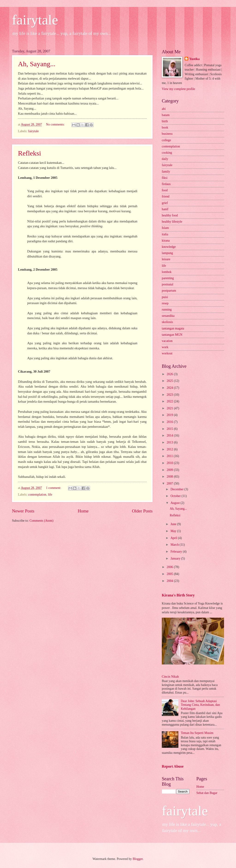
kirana (166, 241)
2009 (170, 470)
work (165, 347)
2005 (170, 574)
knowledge (169, 247)
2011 (170, 456)
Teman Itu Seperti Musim (197, 733)
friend (166, 196)
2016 (170, 422)
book (165, 127)
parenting (168, 278)
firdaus (166, 184)
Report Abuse (173, 766)
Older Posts (142, 511)
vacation (167, 341)
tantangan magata (173, 328)
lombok (167, 272)
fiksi (165, 178)
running (167, 310)
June (174, 524)
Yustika (194, 59)
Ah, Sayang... (37, 64)
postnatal (168, 284)
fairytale (35, 20)
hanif (165, 209)
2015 (170, 429)
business (167, 134)
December (177, 489)
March (175, 545)
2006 (170, 567)
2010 (170, 463)
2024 (170, 388)
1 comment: (54, 488)
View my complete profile (178, 89)
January (176, 558)
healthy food (170, 215)
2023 (170, 395)
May (174, 531)
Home (83, 511)
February (177, 552)
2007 (170, 483)
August (176, 503)
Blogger (138, 859)
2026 (170, 374)
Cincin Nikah (170, 677)
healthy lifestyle (172, 222)
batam (166, 115)
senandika (168, 316)
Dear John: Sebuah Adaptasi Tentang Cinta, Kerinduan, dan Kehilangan (201, 705)
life (50, 495)
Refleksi (29, 153)
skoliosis (167, 322)
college (166, 140)
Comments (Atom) (41, 521)
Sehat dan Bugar (207, 793)
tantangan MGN (172, 335)
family (166, 172)
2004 (170, 581)
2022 (170, 401)
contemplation (37, 495)
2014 (170, 435)
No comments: (56, 124)
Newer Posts (23, 511)
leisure (166, 259)
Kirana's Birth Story (178, 595)
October (176, 496)
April (174, 538)
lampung (167, 253)
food (165, 190)
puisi (165, 297)
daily (165, 159)
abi (164, 109)
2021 (170, 408)
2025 (170, 381)
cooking (167, 153)
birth (165, 121)
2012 (170, 449)
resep (165, 303)
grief (165, 203)
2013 (170, 442)
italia (165, 234)
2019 (170, 415)
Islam (165, 228)
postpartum (169, 291)
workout (167, 353)
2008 (170, 477)
